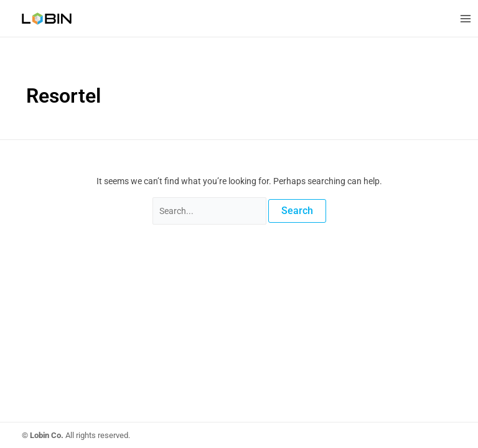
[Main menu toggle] (465, 18)
